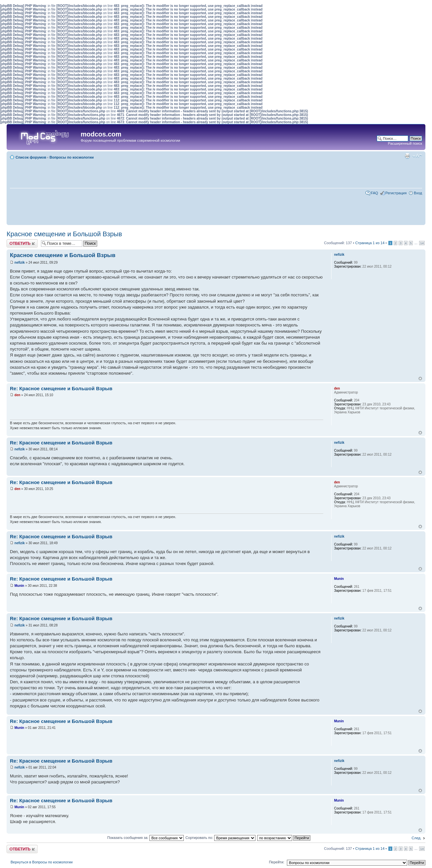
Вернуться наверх (420, 378)
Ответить (22, 243)
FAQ (374, 193)
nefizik (20, 263)
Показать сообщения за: (146, 838)
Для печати (407, 156)
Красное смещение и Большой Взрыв (64, 234)
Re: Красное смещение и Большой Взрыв (61, 388)
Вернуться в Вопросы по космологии (42, 862)
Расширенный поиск (405, 143)
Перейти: (277, 862)
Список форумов (31, 157)
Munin (19, 586)
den (18, 395)
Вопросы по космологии (72, 157)
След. (416, 838)
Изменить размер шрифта (417, 156)
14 (422, 243)
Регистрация (396, 193)
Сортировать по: (220, 838)
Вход (418, 193)
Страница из (370, 243)
